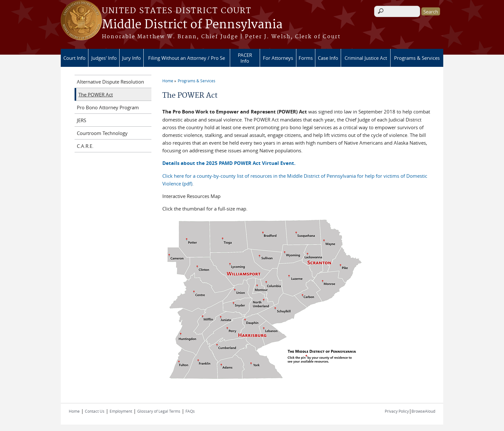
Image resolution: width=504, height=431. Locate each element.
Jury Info (131, 58)
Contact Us (95, 411)
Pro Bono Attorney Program (108, 107)
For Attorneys (278, 58)
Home (168, 81)
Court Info (74, 58)
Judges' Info (104, 58)
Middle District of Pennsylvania (192, 25)
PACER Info (245, 58)
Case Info (328, 58)
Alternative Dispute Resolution (110, 82)
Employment (121, 411)
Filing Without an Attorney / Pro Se (187, 58)
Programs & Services (417, 58)
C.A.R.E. (85, 146)
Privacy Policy (397, 411)
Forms (306, 58)
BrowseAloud (423, 411)
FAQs (190, 411)
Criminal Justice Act (366, 58)
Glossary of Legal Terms (159, 411)
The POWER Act (96, 94)
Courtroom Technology (102, 133)
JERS (81, 120)
